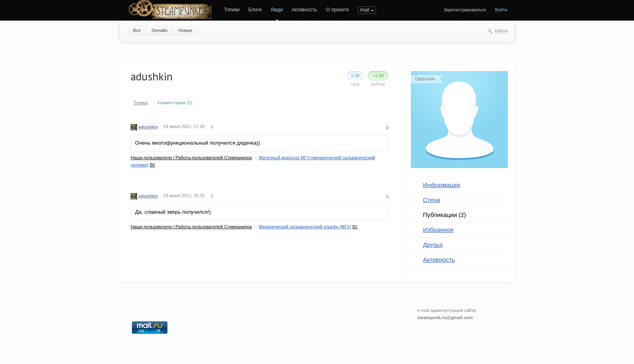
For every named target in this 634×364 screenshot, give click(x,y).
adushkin (148, 127)
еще (365, 10)
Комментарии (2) (175, 103)
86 (152, 165)
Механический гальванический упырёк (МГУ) (305, 227)
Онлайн (160, 30)
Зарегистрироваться (465, 10)
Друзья (433, 245)
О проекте (337, 10)
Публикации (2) (445, 215)
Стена (432, 200)
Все (137, 30)
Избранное (438, 230)
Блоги (255, 10)
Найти (501, 31)
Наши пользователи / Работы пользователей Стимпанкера (191, 158)
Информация (442, 185)
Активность (304, 10)
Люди (277, 10)
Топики (232, 10)
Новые (185, 30)
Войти (501, 10)
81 (355, 227)
